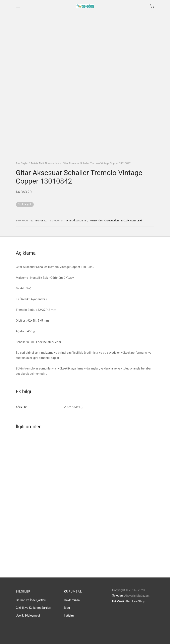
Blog (67, 608)
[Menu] (18, 6)
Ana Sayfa (22, 163)
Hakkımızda (72, 600)
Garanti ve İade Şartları (31, 600)
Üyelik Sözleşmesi (28, 616)
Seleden (118, 596)
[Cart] (152, 6)
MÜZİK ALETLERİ (132, 220)
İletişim (69, 616)
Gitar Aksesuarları (77, 220)
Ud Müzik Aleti (122, 601)
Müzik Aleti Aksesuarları (45, 163)
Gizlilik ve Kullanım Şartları (34, 608)
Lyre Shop (139, 601)
